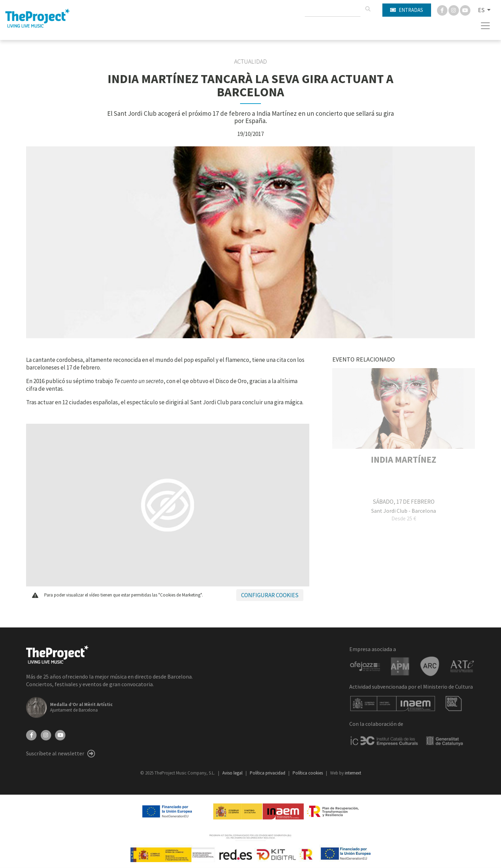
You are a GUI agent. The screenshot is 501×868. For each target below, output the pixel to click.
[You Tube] (465, 10)
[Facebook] (443, 10)
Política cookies (308, 773)
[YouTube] (60, 735)
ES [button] (482, 10)
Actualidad (250, 62)
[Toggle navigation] (486, 26)
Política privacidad (268, 773)
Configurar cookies (270, 595)
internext (353, 773)
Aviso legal (233, 773)
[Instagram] (454, 10)
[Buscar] (368, 9)
